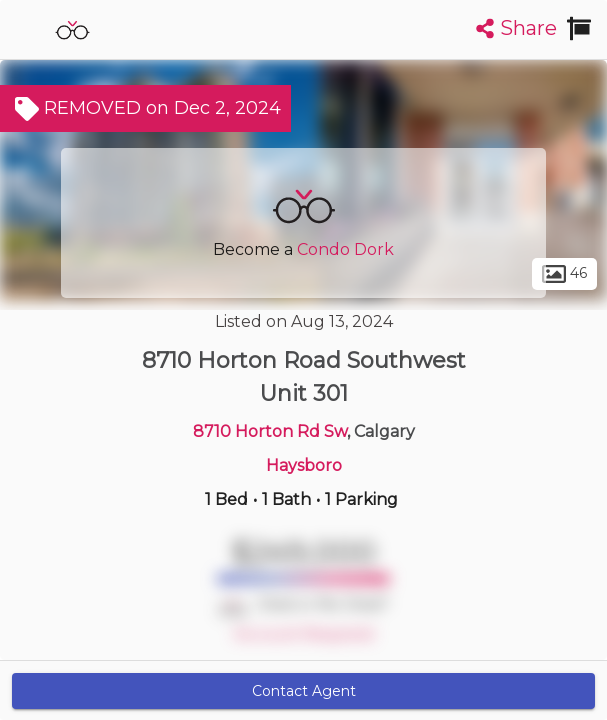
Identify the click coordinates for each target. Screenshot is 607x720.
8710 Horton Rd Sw (270, 431)
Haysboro (304, 465)
